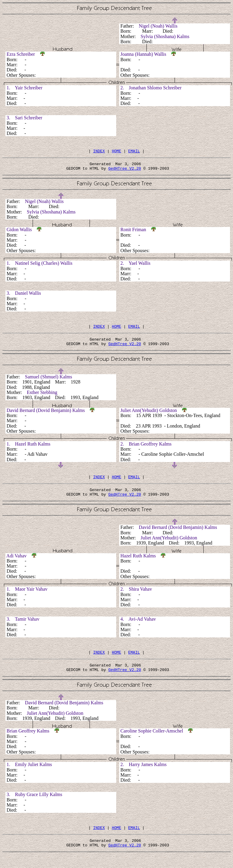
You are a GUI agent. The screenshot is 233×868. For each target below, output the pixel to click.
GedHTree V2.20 (125, 171)
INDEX (99, 152)
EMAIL (134, 152)
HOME (116, 152)
